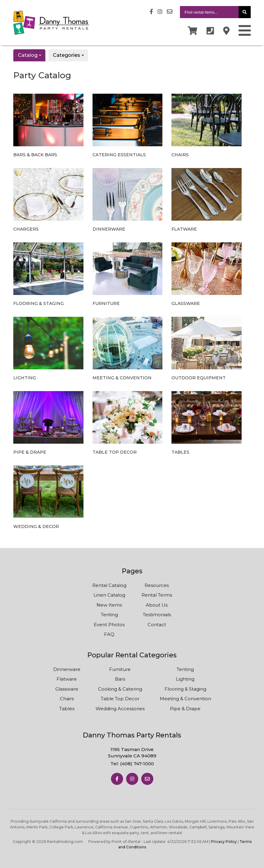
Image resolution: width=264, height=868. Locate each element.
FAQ (109, 634)
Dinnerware (67, 669)
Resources (157, 585)
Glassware (67, 689)
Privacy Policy (224, 842)
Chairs (67, 699)
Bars (120, 679)
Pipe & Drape (185, 709)
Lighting (185, 679)
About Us (157, 605)
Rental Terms (157, 595)
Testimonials (157, 615)
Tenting (109, 615)
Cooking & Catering (120, 689)
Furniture (120, 669)
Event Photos (109, 625)
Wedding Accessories (120, 709)
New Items (109, 605)
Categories (70, 55)
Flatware (67, 679)
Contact (157, 625)
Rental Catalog (109, 585)
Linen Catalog (109, 595)
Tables (67, 709)
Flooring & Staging (185, 689)
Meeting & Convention (185, 699)
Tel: (132, 764)
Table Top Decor (120, 699)
